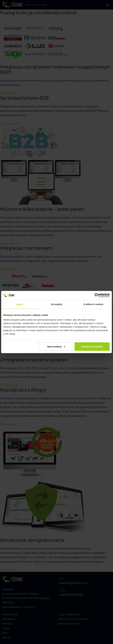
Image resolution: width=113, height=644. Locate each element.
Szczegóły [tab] (56, 304)
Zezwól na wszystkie (92, 346)
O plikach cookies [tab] (93, 304)
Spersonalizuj (56, 346)
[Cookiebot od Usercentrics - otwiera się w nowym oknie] (97, 295)
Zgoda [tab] (20, 304)
